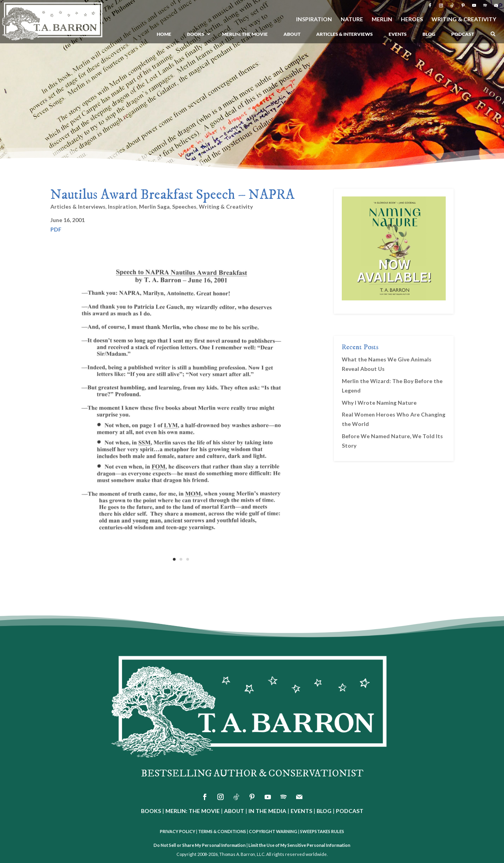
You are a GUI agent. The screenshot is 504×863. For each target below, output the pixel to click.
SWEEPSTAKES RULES (322, 831)
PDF (56, 229)
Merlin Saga (154, 206)
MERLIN (382, 19)
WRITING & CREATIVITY (464, 19)
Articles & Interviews (78, 206)
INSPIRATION (314, 19)
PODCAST (350, 811)
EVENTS (301, 811)
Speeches (184, 206)
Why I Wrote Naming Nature (379, 403)
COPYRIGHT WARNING (273, 831)
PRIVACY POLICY (178, 831)
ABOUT (234, 811)
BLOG (324, 811)
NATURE (352, 19)
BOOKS (151, 811)
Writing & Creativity (226, 206)
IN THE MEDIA (267, 811)
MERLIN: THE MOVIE (193, 811)
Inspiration (122, 206)
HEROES (412, 19)
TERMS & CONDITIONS (222, 831)
